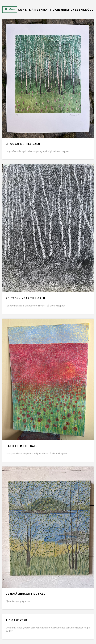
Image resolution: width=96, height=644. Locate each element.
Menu (10, 9)
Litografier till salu (23, 144)
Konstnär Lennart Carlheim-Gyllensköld (56, 10)
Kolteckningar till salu (25, 298)
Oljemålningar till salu (26, 594)
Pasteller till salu (22, 446)
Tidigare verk (16, 620)
